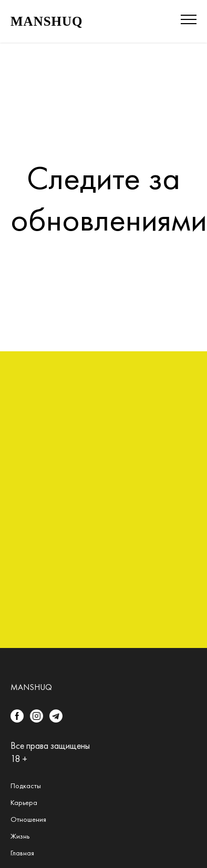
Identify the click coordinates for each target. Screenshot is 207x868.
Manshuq (31, 687)
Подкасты (26, 786)
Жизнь (20, 836)
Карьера (24, 802)
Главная (22, 853)
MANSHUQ (47, 21)
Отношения (28, 819)
